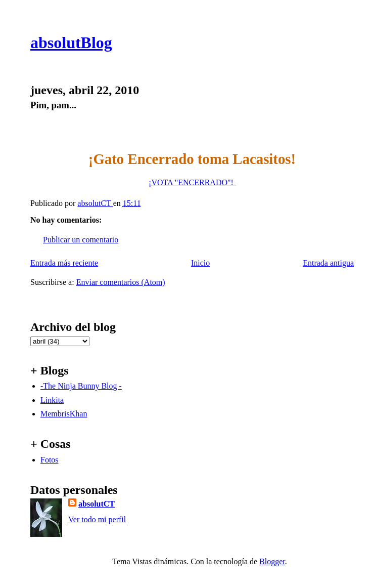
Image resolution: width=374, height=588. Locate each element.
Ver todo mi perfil (97, 519)
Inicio (200, 263)
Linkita (52, 400)
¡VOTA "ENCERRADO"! (192, 182)
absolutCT (97, 504)
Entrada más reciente (64, 263)
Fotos (50, 460)
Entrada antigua (328, 263)
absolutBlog (71, 43)
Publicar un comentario (81, 240)
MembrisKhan (64, 414)
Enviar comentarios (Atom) (121, 282)
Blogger (272, 561)
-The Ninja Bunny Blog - (81, 386)
